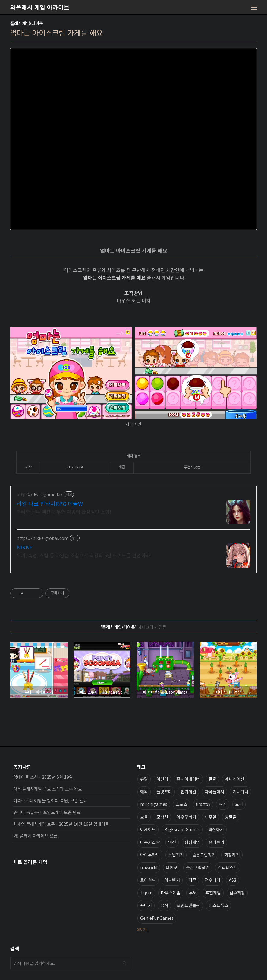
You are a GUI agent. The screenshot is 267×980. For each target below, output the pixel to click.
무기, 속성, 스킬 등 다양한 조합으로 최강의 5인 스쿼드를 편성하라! (84, 555)
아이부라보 (150, 855)
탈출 (212, 779)
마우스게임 (171, 893)
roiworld (149, 867)
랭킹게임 (192, 842)
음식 (164, 905)
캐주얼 (210, 817)
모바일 (162, 817)
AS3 (232, 880)
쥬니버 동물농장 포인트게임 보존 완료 (47, 812)
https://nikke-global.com (42, 538)
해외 (144, 791)
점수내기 (212, 880)
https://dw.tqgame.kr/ (40, 495)
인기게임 (188, 791)
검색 (124, 963)
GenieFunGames (157, 918)
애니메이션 (235, 779)
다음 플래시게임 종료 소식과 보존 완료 (48, 789)
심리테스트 (228, 867)
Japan (146, 893)
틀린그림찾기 (198, 867)
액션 (172, 842)
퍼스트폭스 (218, 905)
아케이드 (148, 829)
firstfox (203, 804)
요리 (239, 804)
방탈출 (231, 817)
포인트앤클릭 (188, 905)
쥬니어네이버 (188, 779)
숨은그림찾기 (204, 855)
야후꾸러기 (186, 817)
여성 (223, 804)
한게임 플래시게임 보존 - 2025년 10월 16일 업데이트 (61, 824)
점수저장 (237, 893)
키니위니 (240, 791)
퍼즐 (192, 880)
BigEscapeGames (182, 829)
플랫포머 (164, 791)
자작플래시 (214, 791)
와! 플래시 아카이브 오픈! (36, 836)
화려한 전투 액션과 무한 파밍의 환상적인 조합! (64, 511)
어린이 (162, 779)
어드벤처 (172, 880)
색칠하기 (216, 829)
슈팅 (144, 779)
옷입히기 (176, 855)
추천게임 (213, 893)
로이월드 (148, 880)
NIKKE (25, 547)
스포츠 (182, 804)
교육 (144, 817)
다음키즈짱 (150, 842)
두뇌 (193, 893)
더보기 (141, 930)
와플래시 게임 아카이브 (40, 7)
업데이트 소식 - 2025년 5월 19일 (43, 777)
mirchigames (154, 804)
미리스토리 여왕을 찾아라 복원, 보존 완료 (50, 800)
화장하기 (232, 855)
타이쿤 (172, 867)
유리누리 (216, 842)
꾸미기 (146, 905)
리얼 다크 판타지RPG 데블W (50, 503)
